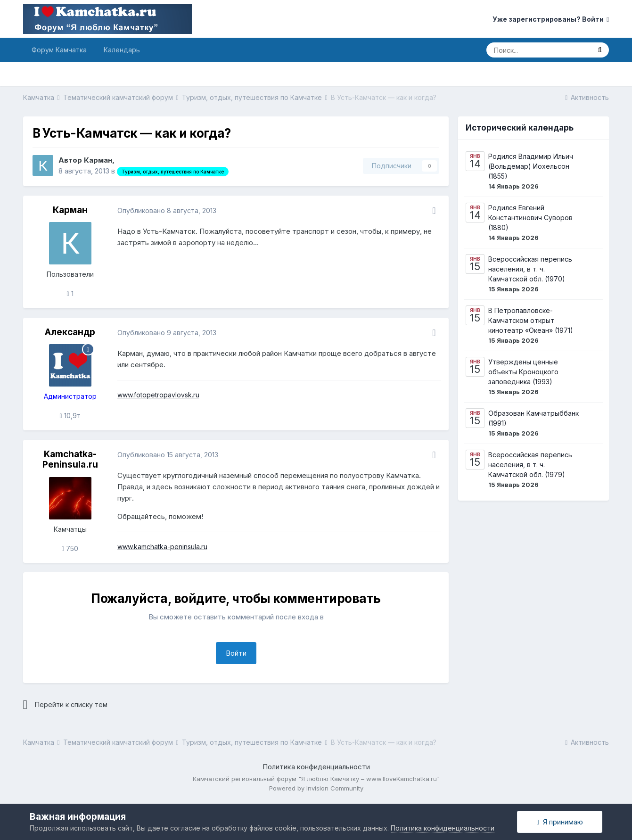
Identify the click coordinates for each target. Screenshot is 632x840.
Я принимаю (559, 822)
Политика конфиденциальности (316, 767)
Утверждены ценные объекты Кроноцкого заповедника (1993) (523, 372)
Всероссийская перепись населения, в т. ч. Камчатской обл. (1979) (530, 465)
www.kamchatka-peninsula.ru (162, 547)
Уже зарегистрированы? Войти (551, 19)
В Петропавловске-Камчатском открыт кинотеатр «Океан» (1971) (531, 320)
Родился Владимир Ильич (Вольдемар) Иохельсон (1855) (531, 166)
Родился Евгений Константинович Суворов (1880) (530, 218)
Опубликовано (167, 210)
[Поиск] (538, 50)
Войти (236, 653)
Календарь (122, 50)
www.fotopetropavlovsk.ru (158, 395)
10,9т (70, 416)
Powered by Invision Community (316, 788)
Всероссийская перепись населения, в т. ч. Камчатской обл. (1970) (530, 269)
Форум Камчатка (59, 50)
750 (70, 548)
